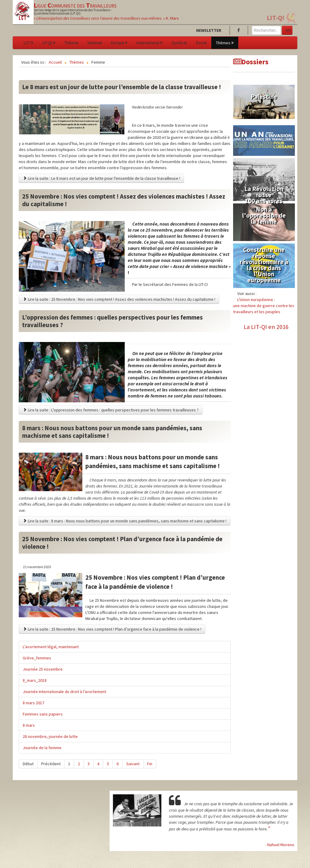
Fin (150, 764)
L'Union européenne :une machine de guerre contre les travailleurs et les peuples (264, 306)
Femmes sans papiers (43, 714)
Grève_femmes (37, 658)
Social (201, 43)
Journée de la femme (42, 748)
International (150, 43)
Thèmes (225, 43)
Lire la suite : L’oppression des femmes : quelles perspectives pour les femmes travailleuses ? (111, 410)
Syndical (179, 43)
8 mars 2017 (33, 703)
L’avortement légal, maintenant (51, 647)
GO (288, 30)
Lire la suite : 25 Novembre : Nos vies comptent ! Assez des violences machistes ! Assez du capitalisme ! (119, 299)
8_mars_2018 (35, 680)
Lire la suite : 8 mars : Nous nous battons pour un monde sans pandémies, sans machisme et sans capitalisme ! (125, 521)
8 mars (29, 725)
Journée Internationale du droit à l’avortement (64, 692)
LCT (28, 43)
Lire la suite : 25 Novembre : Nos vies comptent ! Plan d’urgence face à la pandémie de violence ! (112, 629)
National (95, 43)
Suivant (133, 764)
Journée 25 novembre (43, 669)
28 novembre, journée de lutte (50, 736)
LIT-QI (275, 18)
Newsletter (209, 30)
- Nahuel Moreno (280, 845)
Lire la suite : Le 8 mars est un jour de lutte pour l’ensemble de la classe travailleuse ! (101, 178)
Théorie (71, 43)
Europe (119, 43)
